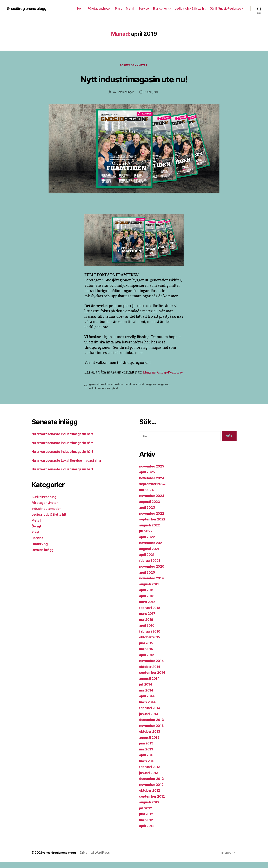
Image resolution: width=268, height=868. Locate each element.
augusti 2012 (150, 808)
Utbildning (40, 550)
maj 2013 (147, 755)
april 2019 (148, 596)
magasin (163, 390)
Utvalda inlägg (44, 556)
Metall (130, 8)
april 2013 (148, 761)
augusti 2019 (150, 590)
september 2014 (153, 678)
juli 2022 (147, 537)
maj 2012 (147, 826)
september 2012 (153, 802)
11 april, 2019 (152, 92)
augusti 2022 (150, 531)
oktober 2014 (151, 672)
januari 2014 (150, 720)
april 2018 (148, 602)
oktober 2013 (151, 737)
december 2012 (153, 784)
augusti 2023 (150, 507)
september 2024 (153, 490)
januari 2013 (150, 779)
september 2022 (153, 525)
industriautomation (123, 390)
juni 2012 (147, 820)
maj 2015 (147, 655)
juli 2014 (147, 690)
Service (144, 8)
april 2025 (148, 478)
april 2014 (148, 702)
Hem (80, 8)
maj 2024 (147, 496)
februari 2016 (151, 637)
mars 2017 (148, 619)
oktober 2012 (151, 796)
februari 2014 (151, 714)
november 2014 (153, 666)
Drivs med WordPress (97, 858)
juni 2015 (147, 649)
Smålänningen (125, 92)
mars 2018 (148, 608)
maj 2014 (147, 696)
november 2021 (153, 549)
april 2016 (148, 631)
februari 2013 (151, 773)
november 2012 (153, 790)
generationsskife (100, 390)
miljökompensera (100, 394)
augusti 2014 (150, 684)
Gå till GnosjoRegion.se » (227, 8)
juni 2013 (147, 749)
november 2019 (153, 584)
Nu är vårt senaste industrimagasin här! (65, 440)
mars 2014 (148, 708)
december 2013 (153, 725)
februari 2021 (151, 566)
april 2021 (148, 560)
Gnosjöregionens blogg (28, 9)
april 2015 (148, 661)
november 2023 (153, 501)
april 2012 (148, 832)
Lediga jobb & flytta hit (190, 8)
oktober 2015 (151, 643)
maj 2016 (147, 625)
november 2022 (153, 519)
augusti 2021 (150, 555)
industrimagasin (147, 390)
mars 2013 (148, 767)
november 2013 (153, 731)
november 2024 (153, 484)
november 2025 (153, 472)
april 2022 (148, 543)
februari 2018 (151, 613)
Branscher (160, 8)
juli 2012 (146, 814)
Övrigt (37, 532)
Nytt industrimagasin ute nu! (134, 79)
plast (115, 394)
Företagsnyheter (99, 8)
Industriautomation (48, 514)
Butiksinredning (45, 503)
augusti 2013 (150, 743)
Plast (118, 8)
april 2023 (148, 513)
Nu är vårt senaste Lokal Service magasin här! (71, 466)
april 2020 (148, 578)
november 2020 (153, 572)
